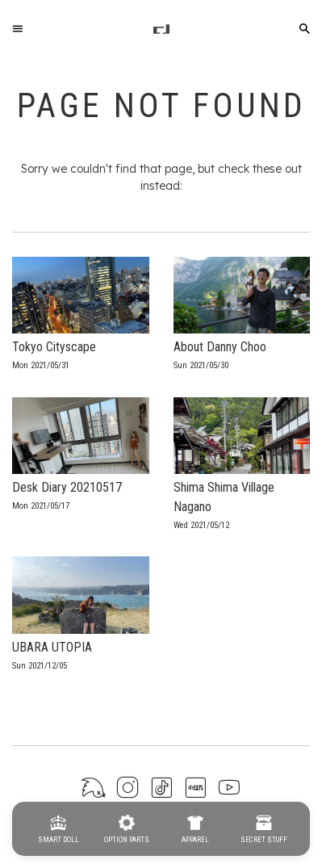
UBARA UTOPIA (52, 647)
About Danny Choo (220, 347)
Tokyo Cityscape (54, 347)
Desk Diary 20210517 (67, 487)
